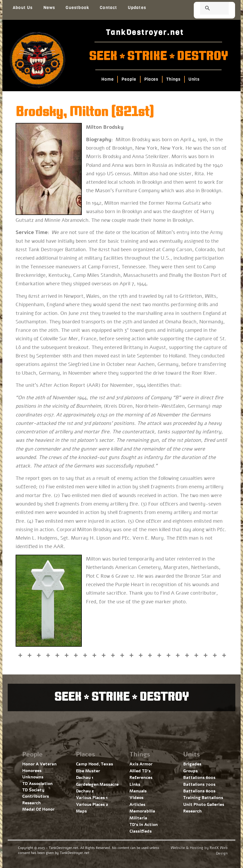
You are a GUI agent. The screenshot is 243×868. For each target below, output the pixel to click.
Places (151, 79)
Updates (137, 8)
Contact (108, 8)
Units (194, 79)
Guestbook (77, 8)
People (129, 79)
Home (107, 79)
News (49, 8)
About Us (23, 8)
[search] (208, 9)
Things (173, 79)
